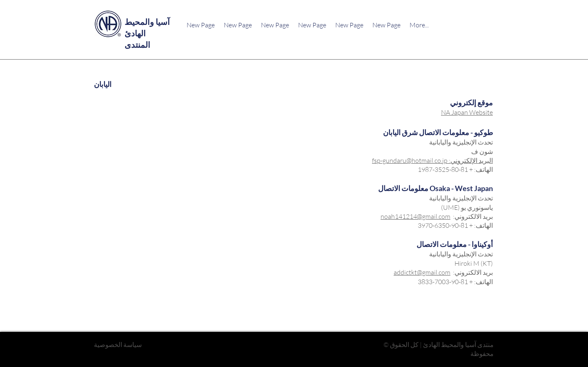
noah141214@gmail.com (415, 216)
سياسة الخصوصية (118, 345)
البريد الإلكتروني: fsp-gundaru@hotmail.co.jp (432, 160)
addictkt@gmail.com (422, 272)
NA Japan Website (467, 112)
